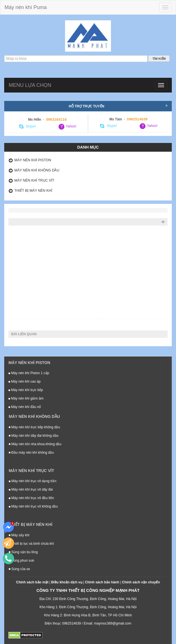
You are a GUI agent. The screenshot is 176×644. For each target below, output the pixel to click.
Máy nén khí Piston (33, 160)
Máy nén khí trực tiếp (26, 390)
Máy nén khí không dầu (37, 170)
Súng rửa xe (19, 569)
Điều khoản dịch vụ (67, 582)
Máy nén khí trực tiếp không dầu (34, 427)
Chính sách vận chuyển (141, 582)
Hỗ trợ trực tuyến (118, 106)
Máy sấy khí (19, 535)
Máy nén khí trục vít (34, 180)
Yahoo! (67, 127)
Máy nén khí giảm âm (26, 398)
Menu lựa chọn (30, 85)
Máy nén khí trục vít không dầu (33, 506)
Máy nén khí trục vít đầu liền (31, 498)
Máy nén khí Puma (26, 7)
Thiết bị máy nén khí (33, 191)
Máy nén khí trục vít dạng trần (33, 481)
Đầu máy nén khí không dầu (31, 453)
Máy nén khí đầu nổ (25, 407)
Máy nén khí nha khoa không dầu (35, 444)
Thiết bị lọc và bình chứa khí (31, 544)
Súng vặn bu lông (23, 552)
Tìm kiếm (159, 59)
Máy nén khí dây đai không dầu (34, 436)
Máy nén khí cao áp (24, 381)
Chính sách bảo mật (32, 582)
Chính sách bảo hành (102, 582)
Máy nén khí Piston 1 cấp (29, 373)
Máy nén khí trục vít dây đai (31, 489)
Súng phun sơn (21, 561)
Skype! (28, 127)
